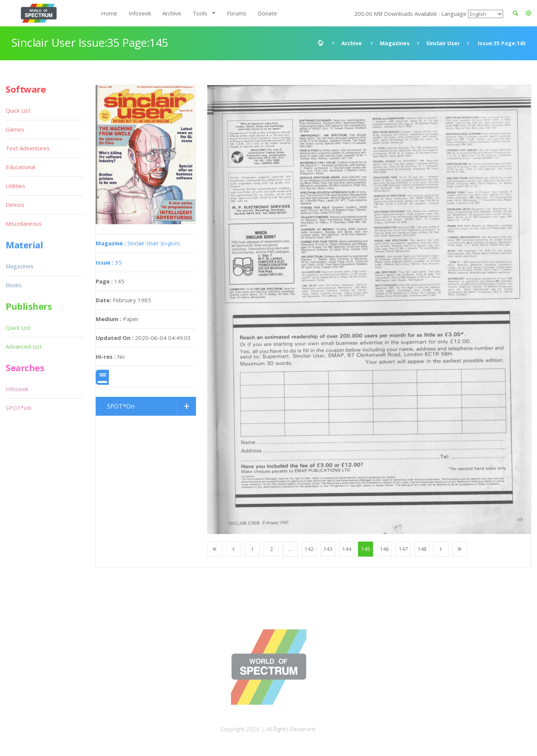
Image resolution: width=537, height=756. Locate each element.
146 (384, 549)
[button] (529, 13)
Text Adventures (28, 148)
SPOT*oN (18, 408)
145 (366, 549)
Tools (200, 13)
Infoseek (140, 13)
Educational (20, 167)
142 (309, 549)
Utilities (15, 186)
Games (15, 129)
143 (328, 549)
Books (14, 285)
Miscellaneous (24, 223)
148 (422, 549)
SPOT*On (121, 406)
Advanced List (24, 346)
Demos (15, 205)
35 (109, 262)
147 (403, 549)
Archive (172, 13)
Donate (267, 13)
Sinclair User (443, 43)
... (290, 549)
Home (109, 13)
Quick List (18, 110)
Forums (237, 13)
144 (347, 549)
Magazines (395, 43)
